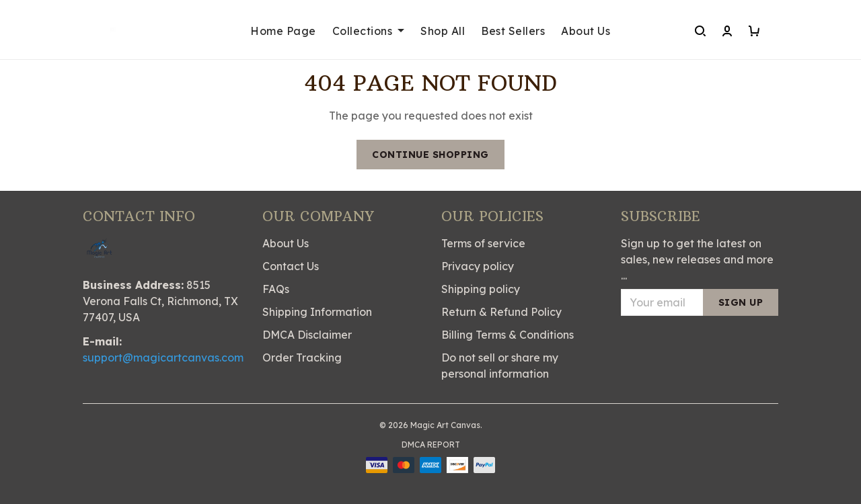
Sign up (741, 302)
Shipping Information (317, 312)
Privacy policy (478, 266)
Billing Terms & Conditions (508, 335)
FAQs (276, 289)
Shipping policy (481, 289)
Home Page (283, 31)
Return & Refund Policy (501, 312)
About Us (586, 31)
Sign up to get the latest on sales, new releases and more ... (697, 259)
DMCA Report (431, 445)
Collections (369, 31)
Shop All (443, 31)
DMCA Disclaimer (307, 335)
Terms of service (483, 243)
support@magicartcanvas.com (163, 358)
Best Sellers (513, 31)
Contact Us (291, 266)
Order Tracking (302, 358)
